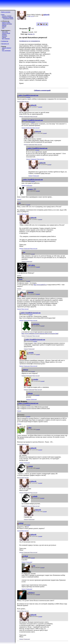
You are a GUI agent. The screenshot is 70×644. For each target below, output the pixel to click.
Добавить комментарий (42, 90)
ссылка (28, 97)
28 (33, 16)
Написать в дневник (7, 17)
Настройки (5, 32)
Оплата (4, 27)
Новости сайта (6, 22)
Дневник (4, 35)
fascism (30, 34)
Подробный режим (8, 19)
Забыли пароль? (7, 48)
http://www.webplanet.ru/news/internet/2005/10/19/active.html (40, 333)
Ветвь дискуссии (25, 101)
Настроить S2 (5, 44)
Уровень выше (27, 116)
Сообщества (5, 41)
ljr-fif (3, 28)
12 (31, 16)
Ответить (19, 101)
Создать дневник (7, 16)
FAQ (3, 49)
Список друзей (6, 33)
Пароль (4, 37)
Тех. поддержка (6, 51)
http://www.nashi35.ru (40, 285)
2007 (29, 16)
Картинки (5, 36)
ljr (34, 34)
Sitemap (4, 25)
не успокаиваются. (34, 41)
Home (3, 15)
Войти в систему (6, 12)
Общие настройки (7, 24)
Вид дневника (6, 39)
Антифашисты (24, 41)
